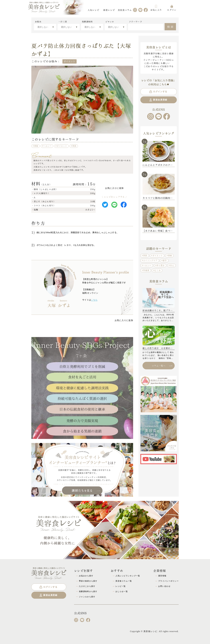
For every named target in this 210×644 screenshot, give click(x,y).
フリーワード (135, 22)
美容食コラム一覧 (124, 581)
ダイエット (62, 146)
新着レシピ (109, 10)
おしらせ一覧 (122, 591)
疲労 (165, 260)
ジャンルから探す (87, 597)
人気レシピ (93, 10)
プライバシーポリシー (168, 581)
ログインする (158, 92)
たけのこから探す (87, 586)
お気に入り (156, 8)
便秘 (36, 146)
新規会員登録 (158, 100)
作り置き (161, 265)
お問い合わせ (164, 586)
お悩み (38, 22)
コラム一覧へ (162, 366)
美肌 (74, 146)
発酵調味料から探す (88, 591)
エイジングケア (150, 260)
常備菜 (146, 270)
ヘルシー (47, 146)
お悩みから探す (86, 576)
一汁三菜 (63, 22)
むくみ (158, 270)
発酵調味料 (87, 22)
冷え (172, 265)
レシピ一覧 (121, 586)
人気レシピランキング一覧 (128, 576)
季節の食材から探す (88, 581)
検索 (171, 26)
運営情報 (162, 576)
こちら (94, 300)
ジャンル (110, 22)
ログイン (172, 8)
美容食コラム (125, 10)
